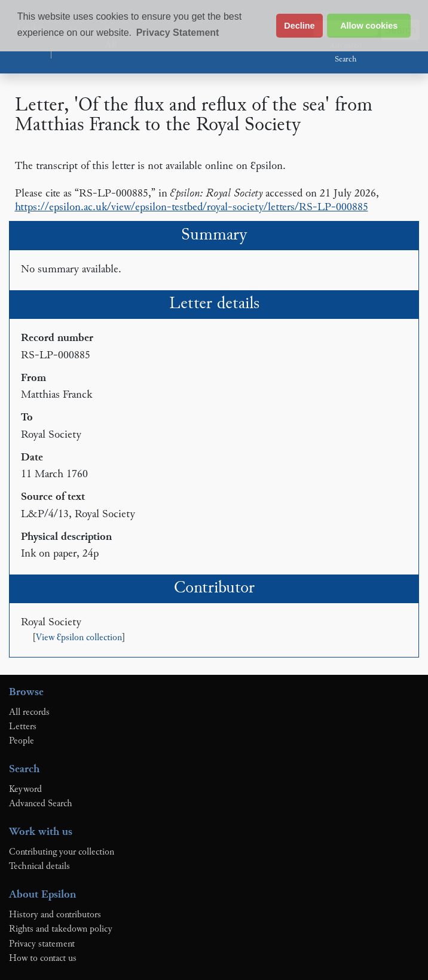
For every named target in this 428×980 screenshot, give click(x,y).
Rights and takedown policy (61, 929)
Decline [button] (299, 26)
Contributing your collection (62, 852)
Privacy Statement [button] (178, 33)
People (22, 741)
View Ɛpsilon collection (79, 638)
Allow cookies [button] (369, 26)
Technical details (39, 867)
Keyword (25, 789)
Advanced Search (346, 53)
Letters (23, 727)
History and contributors (55, 915)
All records (29, 712)
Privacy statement (42, 944)
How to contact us (43, 959)
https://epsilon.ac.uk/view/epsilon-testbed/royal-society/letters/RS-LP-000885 (192, 208)
